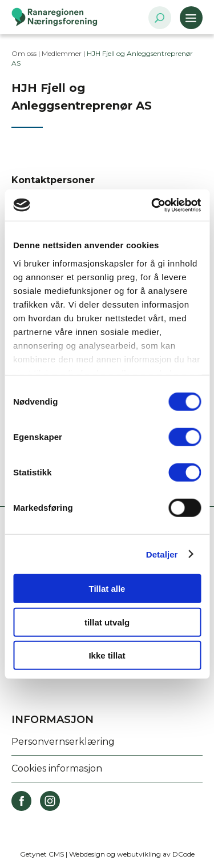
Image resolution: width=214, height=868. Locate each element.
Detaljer (162, 554)
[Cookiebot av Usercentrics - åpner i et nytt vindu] (152, 205)
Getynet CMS (42, 854)
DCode (183, 854)
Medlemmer (62, 53)
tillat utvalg (107, 622)
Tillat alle (107, 589)
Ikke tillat (107, 655)
